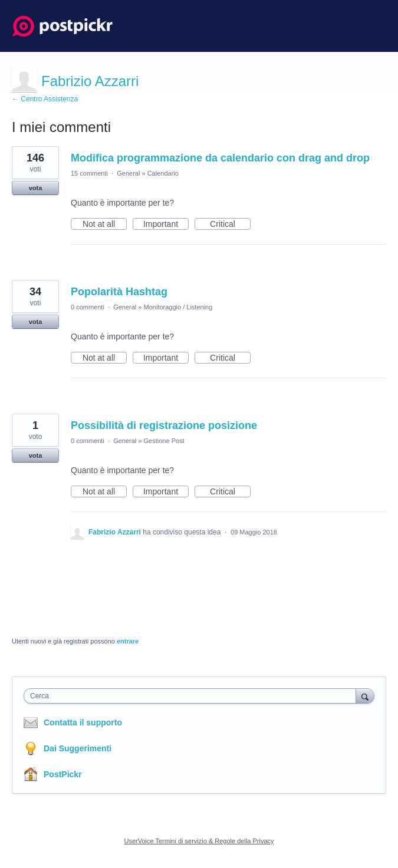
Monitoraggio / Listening (178, 307)
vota (36, 188)
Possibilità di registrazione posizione (164, 425)
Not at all (105, 225)
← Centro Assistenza (45, 99)
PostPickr (63, 774)
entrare (128, 641)
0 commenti (88, 307)
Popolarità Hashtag (119, 292)
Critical (230, 225)
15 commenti (89, 173)
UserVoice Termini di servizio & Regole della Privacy (199, 841)
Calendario (163, 173)
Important (166, 225)
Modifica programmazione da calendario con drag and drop (220, 158)
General (128, 173)
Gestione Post (164, 441)
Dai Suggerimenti (78, 748)
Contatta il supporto (83, 722)
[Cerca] (365, 696)
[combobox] (193, 696)
